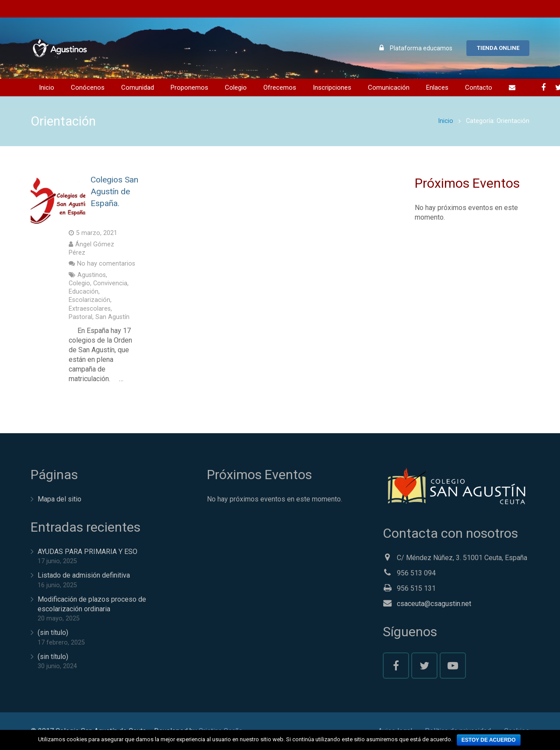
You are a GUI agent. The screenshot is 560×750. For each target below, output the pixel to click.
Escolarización (89, 300)
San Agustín (112, 317)
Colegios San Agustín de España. (114, 191)
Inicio (446, 121)
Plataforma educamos (421, 48)
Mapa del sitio (59, 499)
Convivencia (110, 283)
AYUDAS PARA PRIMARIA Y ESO (87, 552)
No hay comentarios (106, 264)
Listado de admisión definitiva (84, 575)
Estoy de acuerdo (489, 740)
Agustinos (92, 275)
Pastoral (80, 317)
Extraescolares (90, 309)
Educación (84, 292)
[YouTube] (453, 666)
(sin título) (53, 633)
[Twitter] (424, 666)
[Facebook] (543, 88)
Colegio (79, 283)
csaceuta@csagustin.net (434, 604)
